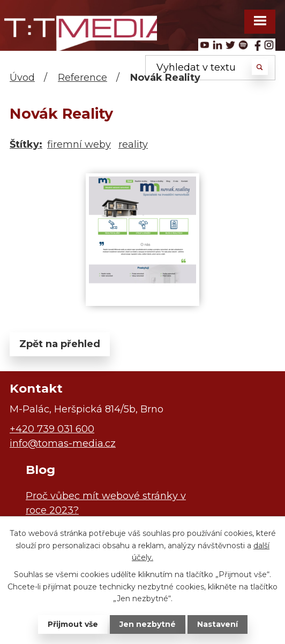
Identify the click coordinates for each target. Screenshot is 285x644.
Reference (82, 78)
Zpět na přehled (60, 344)
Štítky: (26, 144)
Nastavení (217, 624)
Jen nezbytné (148, 624)
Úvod (22, 78)
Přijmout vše (73, 624)
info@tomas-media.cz (63, 443)
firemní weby (79, 144)
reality (133, 144)
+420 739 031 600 (52, 429)
